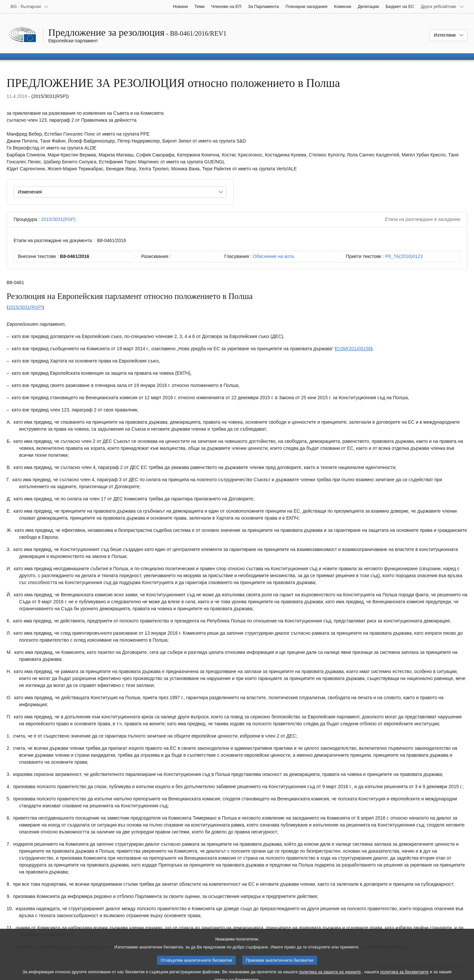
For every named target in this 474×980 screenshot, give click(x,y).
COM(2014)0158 (354, 349)
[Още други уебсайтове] (442, 7)
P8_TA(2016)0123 (404, 256)
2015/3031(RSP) (58, 219)
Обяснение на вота (273, 256)
